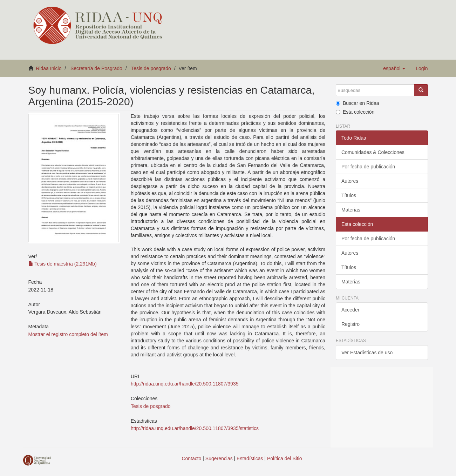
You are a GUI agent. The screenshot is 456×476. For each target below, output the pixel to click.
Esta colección (355, 112)
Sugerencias (219, 458)
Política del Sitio (285, 458)
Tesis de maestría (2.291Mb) (63, 264)
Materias (351, 210)
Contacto (191, 458)
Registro (350, 324)
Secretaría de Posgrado (96, 68)
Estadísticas (250, 458)
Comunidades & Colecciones (373, 152)
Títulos (349, 195)
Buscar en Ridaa (358, 103)
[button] (394, 68)
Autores (350, 181)
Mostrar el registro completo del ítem (68, 334)
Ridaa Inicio (49, 68)
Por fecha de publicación (368, 167)
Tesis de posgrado (151, 68)
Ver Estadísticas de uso (367, 353)
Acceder (350, 310)
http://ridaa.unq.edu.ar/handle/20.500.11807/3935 (185, 384)
